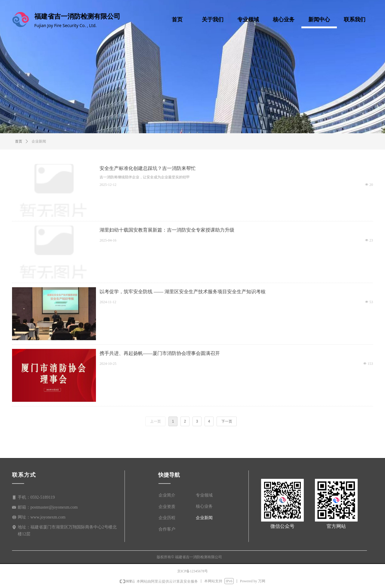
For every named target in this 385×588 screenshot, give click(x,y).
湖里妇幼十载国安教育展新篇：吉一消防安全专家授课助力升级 (167, 230)
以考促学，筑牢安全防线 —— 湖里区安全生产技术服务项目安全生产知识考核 (183, 292)
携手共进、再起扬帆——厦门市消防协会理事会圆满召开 (160, 353)
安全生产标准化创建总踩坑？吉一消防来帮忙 (148, 168)
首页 (19, 141)
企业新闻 (39, 141)
